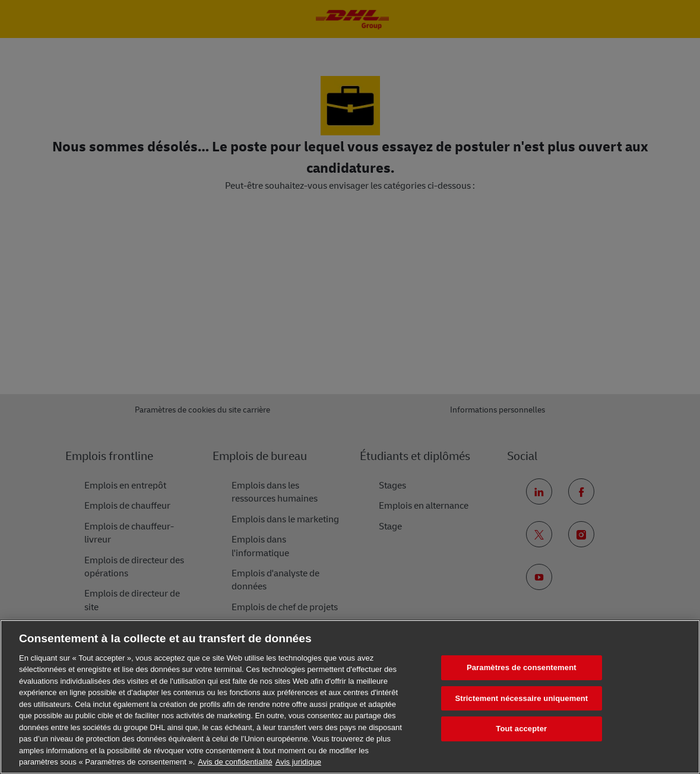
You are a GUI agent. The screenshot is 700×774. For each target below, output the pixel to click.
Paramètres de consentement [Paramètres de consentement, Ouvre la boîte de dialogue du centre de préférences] (522, 667)
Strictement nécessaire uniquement (521, 698)
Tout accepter (521, 729)
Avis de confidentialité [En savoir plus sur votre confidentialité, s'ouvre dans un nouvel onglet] (235, 762)
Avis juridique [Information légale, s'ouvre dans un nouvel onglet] (298, 762)
